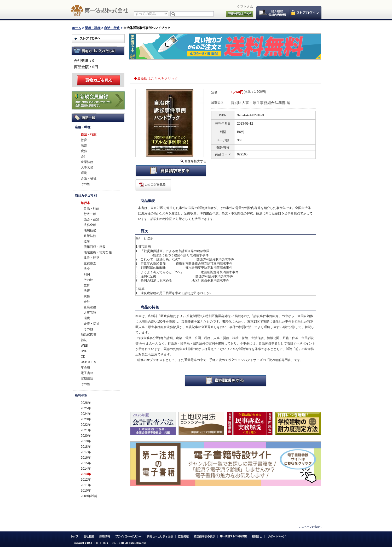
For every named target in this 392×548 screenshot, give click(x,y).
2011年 (86, 485)
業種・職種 (93, 28)
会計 (84, 156)
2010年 (86, 491)
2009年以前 (89, 496)
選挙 (87, 241)
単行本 (85, 203)
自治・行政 (112, 28)
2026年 (86, 403)
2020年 (86, 436)
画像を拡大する (195, 161)
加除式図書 (89, 335)
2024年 (86, 414)
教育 (84, 140)
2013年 (86, 474)
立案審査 (90, 263)
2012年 (86, 480)
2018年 (86, 447)
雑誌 (84, 340)
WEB (84, 346)
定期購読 (87, 378)
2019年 (86, 441)
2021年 (86, 430)
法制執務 (90, 230)
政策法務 (90, 236)
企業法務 (87, 162)
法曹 (84, 145)
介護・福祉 (89, 178)
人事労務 (87, 167)
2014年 (86, 469)
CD (83, 357)
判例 (87, 274)
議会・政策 (91, 219)
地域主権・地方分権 (98, 252)
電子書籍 (87, 373)
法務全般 (90, 225)
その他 (85, 184)
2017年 (86, 452)
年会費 (85, 368)
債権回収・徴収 (95, 247)
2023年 (86, 419)
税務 (84, 151)
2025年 (86, 408)
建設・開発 (91, 258)
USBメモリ (89, 362)
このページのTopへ (310, 527)
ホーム (77, 28)
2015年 (86, 463)
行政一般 (90, 214)
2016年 (86, 458)
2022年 (86, 425)
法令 (87, 269)
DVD (84, 351)
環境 (84, 173)
